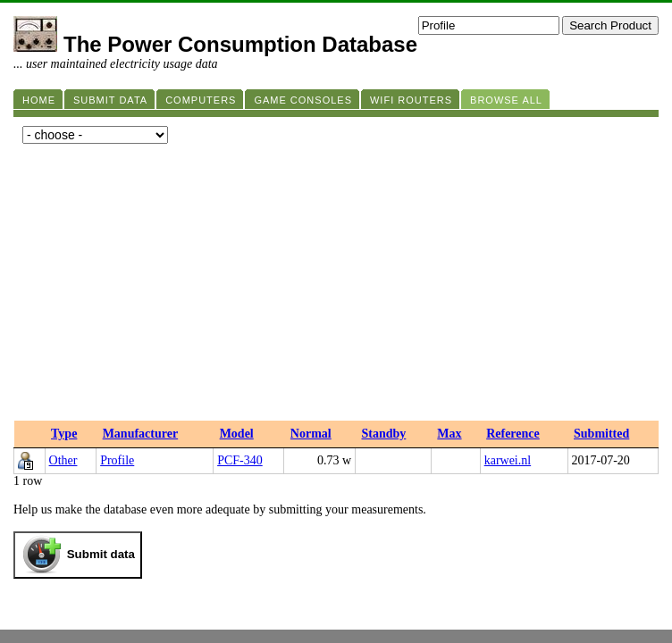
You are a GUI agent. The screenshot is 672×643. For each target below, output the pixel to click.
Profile (117, 460)
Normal (311, 434)
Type (64, 434)
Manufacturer (141, 434)
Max (449, 434)
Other (63, 460)
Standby (384, 434)
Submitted (601, 434)
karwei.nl (508, 460)
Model (237, 434)
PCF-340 (240, 460)
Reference (513, 434)
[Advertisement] (336, 287)
